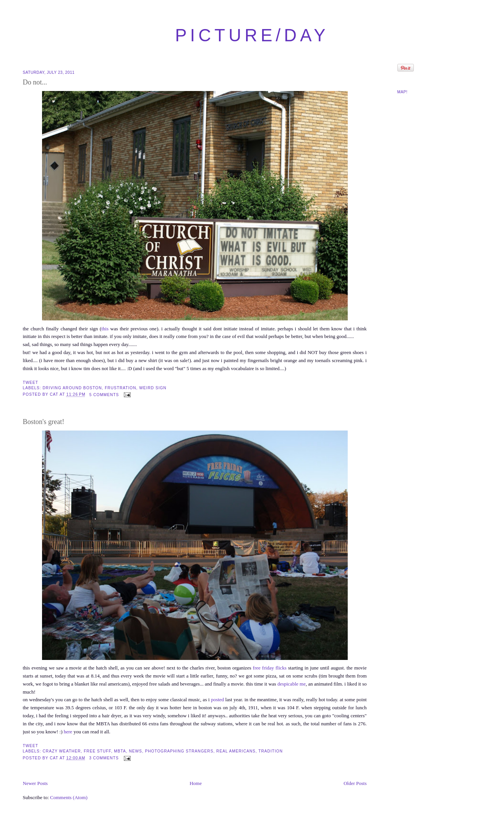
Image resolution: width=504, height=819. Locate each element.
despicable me (292, 684)
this (105, 329)
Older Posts (355, 783)
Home (196, 783)
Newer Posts (35, 783)
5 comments (104, 395)
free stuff (97, 751)
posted (217, 700)
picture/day (252, 35)
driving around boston (72, 388)
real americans (236, 751)
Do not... (35, 82)
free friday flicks (270, 668)
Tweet (31, 383)
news (135, 751)
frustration (120, 388)
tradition (271, 751)
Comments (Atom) (69, 797)
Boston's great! (44, 422)
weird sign (153, 388)
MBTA (120, 751)
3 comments (104, 758)
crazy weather (62, 751)
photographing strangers (179, 751)
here (68, 732)
